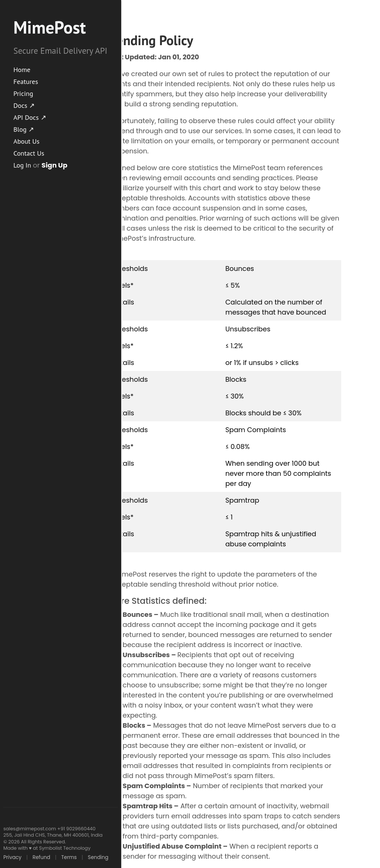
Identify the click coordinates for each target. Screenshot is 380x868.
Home (22, 70)
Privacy (12, 857)
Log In (22, 165)
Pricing (23, 93)
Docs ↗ (24, 105)
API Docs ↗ (30, 117)
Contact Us (29, 153)
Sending (98, 857)
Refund (41, 857)
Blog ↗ (24, 129)
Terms (69, 857)
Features (26, 82)
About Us (26, 141)
